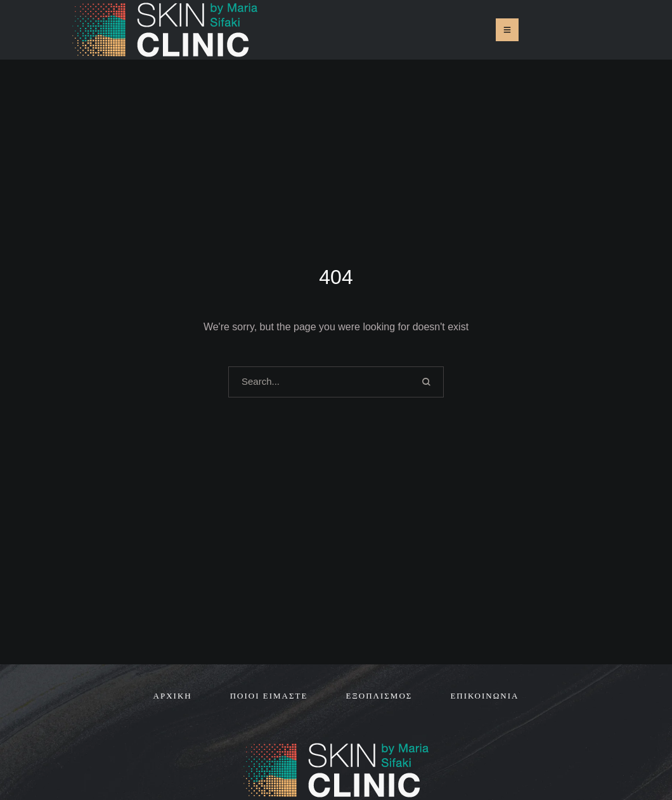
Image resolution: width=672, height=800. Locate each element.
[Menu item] (173, 696)
